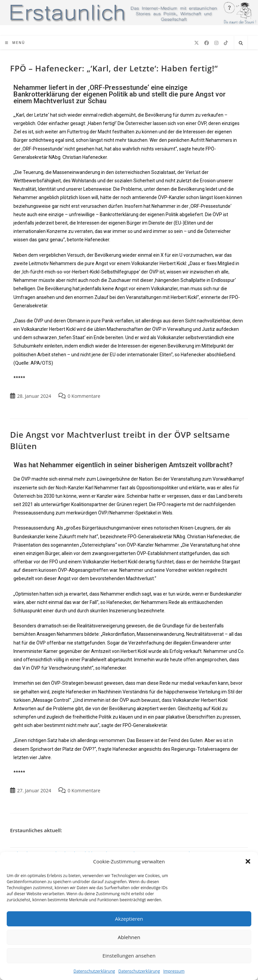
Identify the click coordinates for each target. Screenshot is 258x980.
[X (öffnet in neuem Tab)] (197, 43)
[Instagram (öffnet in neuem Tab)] (216, 43)
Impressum (174, 971)
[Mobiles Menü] (15, 43)
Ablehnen (129, 937)
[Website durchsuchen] (241, 43)
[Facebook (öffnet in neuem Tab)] (207, 43)
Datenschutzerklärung (94, 971)
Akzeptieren (129, 919)
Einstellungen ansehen (129, 956)
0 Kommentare (84, 396)
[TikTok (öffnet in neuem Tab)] (226, 43)
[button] (248, 861)
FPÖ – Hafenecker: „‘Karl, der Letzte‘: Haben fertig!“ (114, 68)
